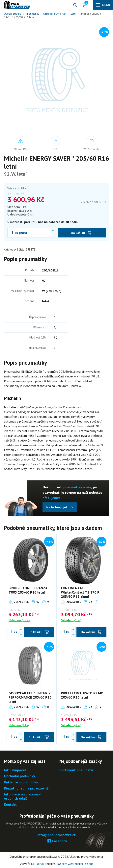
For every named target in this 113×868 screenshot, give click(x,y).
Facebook (56, 841)
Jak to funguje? (57, 507)
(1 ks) (71, 620)
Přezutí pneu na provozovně (26, 788)
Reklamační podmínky (21, 782)
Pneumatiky (32, 14)
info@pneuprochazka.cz (56, 835)
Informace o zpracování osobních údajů (22, 796)
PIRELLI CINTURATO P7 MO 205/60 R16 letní (82, 695)
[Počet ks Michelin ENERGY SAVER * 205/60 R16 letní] (11, 233)
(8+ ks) (20, 620)
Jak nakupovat (15, 770)
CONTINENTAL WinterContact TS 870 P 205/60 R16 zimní (80, 592)
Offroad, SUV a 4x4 (55, 14)
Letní (73, 14)
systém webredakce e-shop (75, 864)
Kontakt (10, 805)
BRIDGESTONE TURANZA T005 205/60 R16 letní (28, 590)
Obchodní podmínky (20, 776)
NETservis (38, 864)
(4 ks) (19, 725)
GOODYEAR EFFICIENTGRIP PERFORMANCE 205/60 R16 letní (30, 697)
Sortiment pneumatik (76, 770)
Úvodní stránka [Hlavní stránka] (13, 14)
